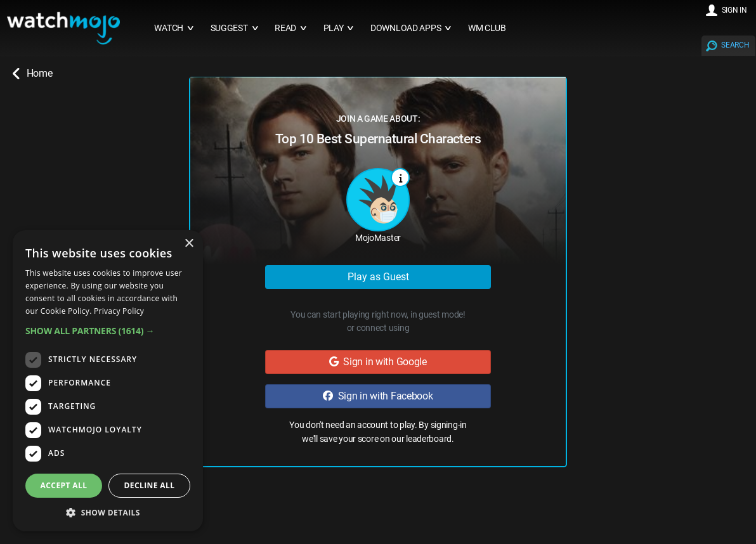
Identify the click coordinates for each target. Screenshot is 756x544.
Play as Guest (378, 277)
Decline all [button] (150, 485)
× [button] (189, 244)
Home (32, 74)
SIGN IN (734, 10)
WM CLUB (487, 28)
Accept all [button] (64, 485)
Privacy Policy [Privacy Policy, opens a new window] (119, 311)
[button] (108, 331)
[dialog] (108, 381)
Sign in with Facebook (378, 396)
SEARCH (735, 45)
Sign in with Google (378, 362)
